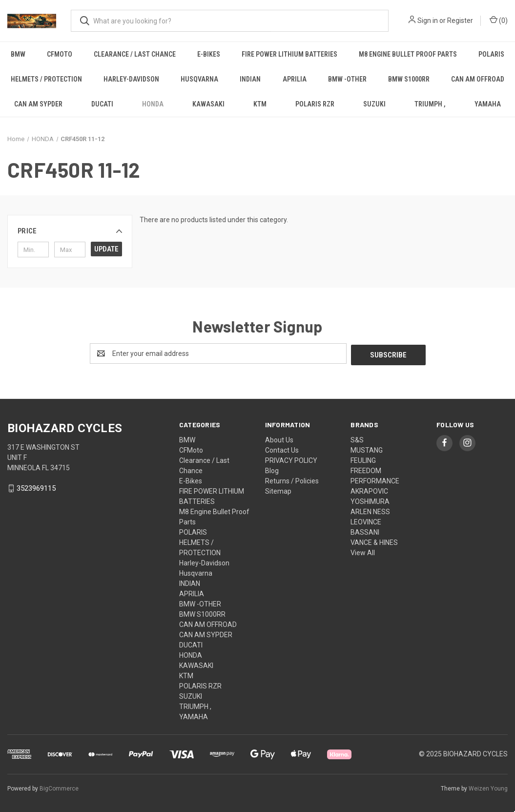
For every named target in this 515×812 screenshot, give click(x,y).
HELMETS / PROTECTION (46, 79)
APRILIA (295, 79)
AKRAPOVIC (369, 490)
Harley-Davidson (131, 79)
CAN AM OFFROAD (478, 79)
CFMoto (60, 54)
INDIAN (250, 79)
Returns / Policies (292, 479)
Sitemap (278, 490)
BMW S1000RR (409, 79)
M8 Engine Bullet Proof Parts (408, 54)
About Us (279, 438)
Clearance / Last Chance (135, 54)
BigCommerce (59, 787)
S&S (357, 438)
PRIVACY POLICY (291, 459)
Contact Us (282, 449)
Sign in (428, 21)
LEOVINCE (366, 521)
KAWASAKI (208, 104)
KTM (260, 104)
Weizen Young (488, 787)
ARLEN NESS (370, 510)
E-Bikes (209, 54)
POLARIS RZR (315, 104)
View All (363, 551)
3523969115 (36, 487)
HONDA (153, 104)
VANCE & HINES (374, 541)
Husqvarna (199, 79)
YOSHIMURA (370, 500)
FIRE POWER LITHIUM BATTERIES (289, 54)
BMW (18, 54)
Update (106, 249)
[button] (70, 231)
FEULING (363, 459)
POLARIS (491, 54)
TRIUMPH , (430, 104)
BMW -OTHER (347, 79)
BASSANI (365, 531)
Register (460, 21)
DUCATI (102, 104)
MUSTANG (367, 449)
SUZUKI (374, 104)
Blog (272, 469)
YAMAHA (194, 715)
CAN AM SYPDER (38, 104)
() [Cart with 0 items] (499, 20)
